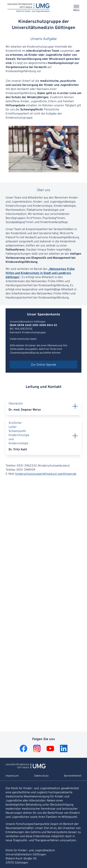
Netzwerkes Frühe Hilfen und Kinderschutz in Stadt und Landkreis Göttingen (40, 273)
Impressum (12, 776)
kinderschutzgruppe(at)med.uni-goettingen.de (46, 474)
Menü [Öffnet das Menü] (76, 10)
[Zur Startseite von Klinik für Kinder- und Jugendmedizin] (26, 768)
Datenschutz (41, 776)
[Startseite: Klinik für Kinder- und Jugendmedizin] (29, 8)
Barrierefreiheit (73, 776)
